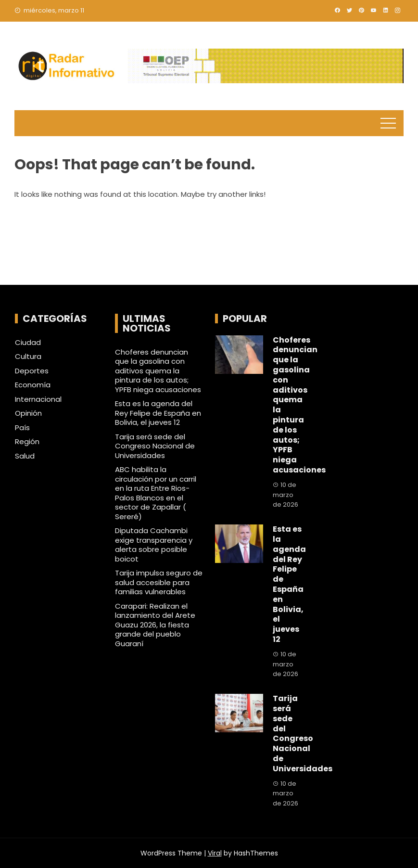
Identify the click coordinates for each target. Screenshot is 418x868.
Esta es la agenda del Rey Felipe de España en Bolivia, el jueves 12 (158, 413)
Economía (33, 385)
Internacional (38, 399)
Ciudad (28, 343)
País (22, 428)
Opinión (28, 413)
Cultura (28, 357)
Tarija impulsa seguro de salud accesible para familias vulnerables (159, 582)
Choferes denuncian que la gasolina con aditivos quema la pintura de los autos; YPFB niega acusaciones (158, 371)
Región (27, 442)
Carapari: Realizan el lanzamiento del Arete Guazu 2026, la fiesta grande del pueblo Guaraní (155, 625)
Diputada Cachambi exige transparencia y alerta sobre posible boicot (154, 545)
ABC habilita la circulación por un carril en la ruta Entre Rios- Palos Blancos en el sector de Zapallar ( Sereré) (156, 493)
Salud (25, 456)
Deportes (32, 371)
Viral (215, 853)
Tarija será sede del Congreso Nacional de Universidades (155, 446)
